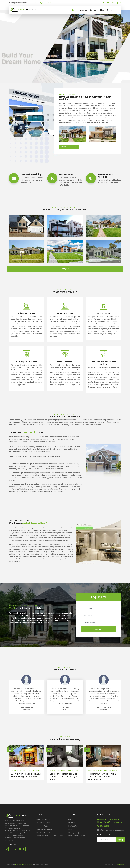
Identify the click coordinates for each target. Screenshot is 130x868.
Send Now (99, 629)
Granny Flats (42, 826)
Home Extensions (43, 833)
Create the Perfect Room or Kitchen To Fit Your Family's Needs (63, 777)
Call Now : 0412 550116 (69, 147)
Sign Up (120, 840)
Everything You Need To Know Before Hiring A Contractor (26, 775)
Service (93, 10)
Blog (102, 10)
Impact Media (120, 864)
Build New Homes (43, 820)
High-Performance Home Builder (50, 836)
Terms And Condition (76, 836)
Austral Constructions (29, 771)
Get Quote (65, 269)
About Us (83, 10)
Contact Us (112, 10)
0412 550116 (46, 3)
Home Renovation (44, 823)
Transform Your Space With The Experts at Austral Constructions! (102, 777)
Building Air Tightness (45, 829)
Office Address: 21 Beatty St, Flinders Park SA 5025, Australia (110, 821)
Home (74, 10)
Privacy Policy (73, 833)
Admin (14, 771)
